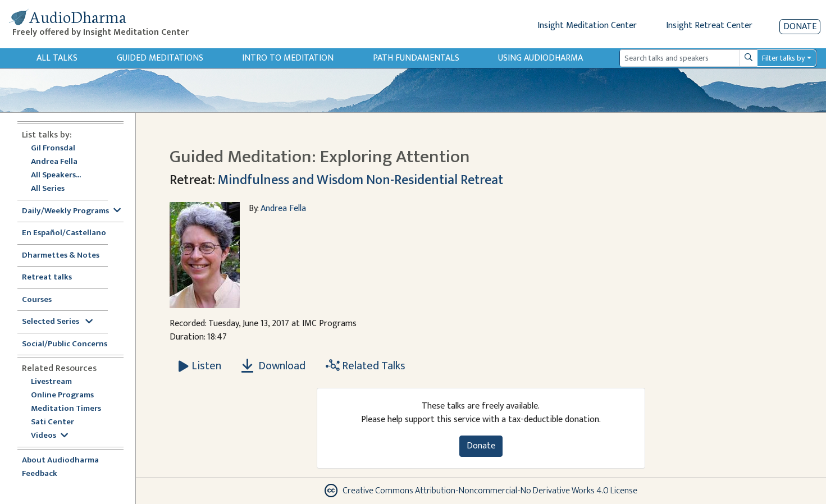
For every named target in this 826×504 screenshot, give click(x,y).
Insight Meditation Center (587, 26)
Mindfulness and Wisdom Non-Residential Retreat (360, 180)
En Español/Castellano (64, 233)
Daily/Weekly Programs (71, 211)
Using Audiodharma (540, 58)
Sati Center (53, 422)
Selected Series (57, 322)
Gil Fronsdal (53, 148)
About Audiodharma (60, 461)
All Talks (57, 58)
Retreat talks (47, 278)
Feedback (40, 474)
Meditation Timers (66, 409)
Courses (37, 300)
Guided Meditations (160, 58)
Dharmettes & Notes (61, 256)
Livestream (51, 382)
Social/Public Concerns (65, 344)
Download (273, 366)
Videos (49, 436)
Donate (800, 27)
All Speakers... (56, 175)
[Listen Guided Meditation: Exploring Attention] (200, 366)
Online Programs (62, 395)
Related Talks (366, 366)
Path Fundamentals (416, 58)
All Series (48, 189)
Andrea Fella (54, 162)
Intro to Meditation (288, 58)
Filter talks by (783, 58)
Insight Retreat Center (709, 26)
